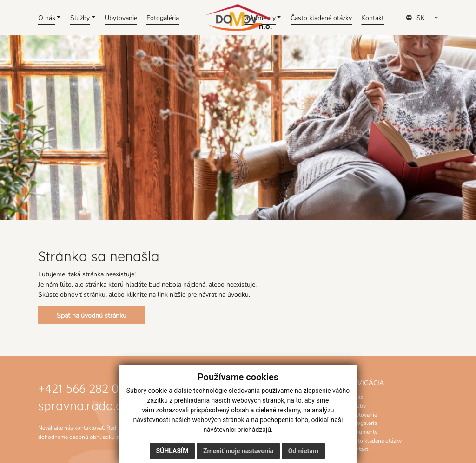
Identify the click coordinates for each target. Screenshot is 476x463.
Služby (357, 405)
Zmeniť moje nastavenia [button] (238, 451)
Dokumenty (363, 431)
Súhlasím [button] (172, 451)
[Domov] (238, 17)
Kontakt (358, 449)
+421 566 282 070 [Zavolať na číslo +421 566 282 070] (85, 388)
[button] (50, 18)
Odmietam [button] (303, 451)
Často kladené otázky (375, 440)
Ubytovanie (363, 414)
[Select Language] (425, 18)
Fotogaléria (363, 423)
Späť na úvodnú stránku (92, 315)
